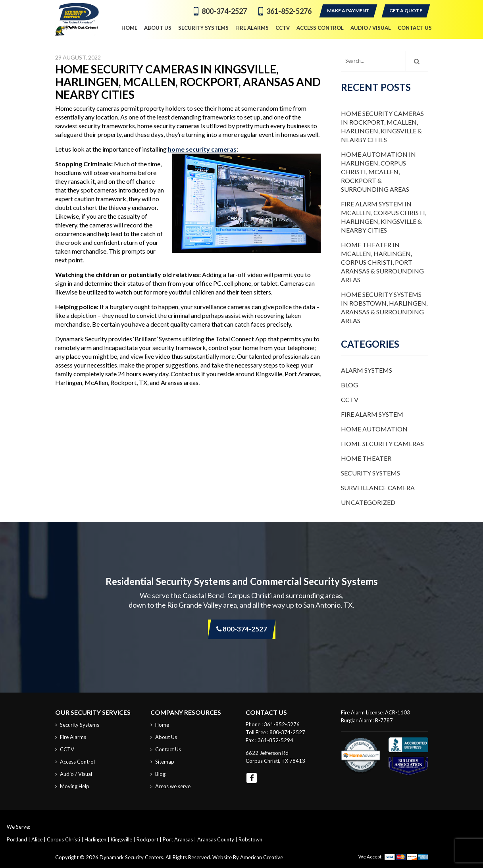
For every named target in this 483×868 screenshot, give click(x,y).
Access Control (77, 762)
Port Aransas (178, 839)
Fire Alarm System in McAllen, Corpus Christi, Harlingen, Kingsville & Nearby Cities (384, 217)
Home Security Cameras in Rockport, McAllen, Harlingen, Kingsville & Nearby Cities (382, 126)
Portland (17, 839)
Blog (349, 385)
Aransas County (216, 839)
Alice (37, 839)
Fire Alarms (73, 737)
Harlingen (95, 839)
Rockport (147, 839)
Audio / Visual (76, 774)
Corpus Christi (64, 839)
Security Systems (370, 473)
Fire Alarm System (372, 414)
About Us (166, 737)
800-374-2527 (224, 11)
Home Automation (374, 429)
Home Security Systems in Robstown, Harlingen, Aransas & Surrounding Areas (384, 307)
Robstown (250, 839)
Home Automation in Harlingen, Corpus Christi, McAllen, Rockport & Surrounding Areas (378, 172)
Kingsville (121, 839)
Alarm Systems (367, 370)
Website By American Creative (248, 857)
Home (162, 725)
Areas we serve (173, 786)
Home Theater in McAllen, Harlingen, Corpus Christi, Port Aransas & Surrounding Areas (382, 262)
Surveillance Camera (378, 488)
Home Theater (366, 458)
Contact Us (168, 749)
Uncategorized (368, 502)
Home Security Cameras (382, 444)
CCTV (350, 399)
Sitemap (165, 762)
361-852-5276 (289, 11)
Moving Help (75, 786)
